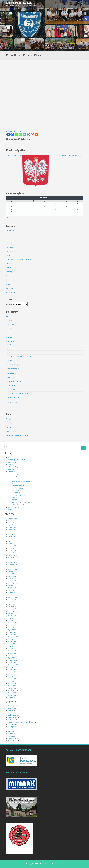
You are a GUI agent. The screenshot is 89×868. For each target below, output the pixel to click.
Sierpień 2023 (12, 588)
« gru (8, 217)
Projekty (9, 268)
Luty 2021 (11, 656)
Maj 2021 (11, 649)
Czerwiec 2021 (12, 646)
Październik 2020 (13, 665)
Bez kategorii (10, 231)
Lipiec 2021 (11, 644)
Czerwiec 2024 (12, 565)
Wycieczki (9, 284)
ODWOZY (10, 361)
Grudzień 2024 (13, 553)
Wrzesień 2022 (13, 614)
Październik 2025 (13, 532)
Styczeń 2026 (12, 525)
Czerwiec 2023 (12, 593)
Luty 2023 (11, 602)
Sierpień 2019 (12, 695)
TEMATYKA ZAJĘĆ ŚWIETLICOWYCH (18, 394)
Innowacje (9, 243)
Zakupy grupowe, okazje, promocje (17, 435)
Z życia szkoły (10, 288)
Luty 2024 (11, 574)
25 (12, 214)
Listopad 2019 (12, 688)
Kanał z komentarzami (14, 427)
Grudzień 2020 (13, 660)
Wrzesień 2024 (13, 560)
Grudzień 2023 (13, 579)
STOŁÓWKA (11, 389)
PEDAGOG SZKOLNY (14, 369)
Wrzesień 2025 (13, 534)
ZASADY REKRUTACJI (14, 398)
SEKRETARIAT (12, 385)
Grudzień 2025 (13, 527)
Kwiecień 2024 (12, 569)
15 (55, 209)
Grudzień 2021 (13, 632)
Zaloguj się (10, 419)
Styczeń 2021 (12, 658)
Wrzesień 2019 (13, 693)
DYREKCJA (10, 348)
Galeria (8, 235)
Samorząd (9, 272)
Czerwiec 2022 (12, 618)
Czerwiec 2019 (12, 698)
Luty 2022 (11, 628)
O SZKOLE (9, 337)
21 (44, 212)
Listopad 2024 (12, 555)
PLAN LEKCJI (11, 373)
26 (23, 214)
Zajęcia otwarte (11, 292)
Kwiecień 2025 (12, 544)
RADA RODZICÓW (12, 403)
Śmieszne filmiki (11, 431)
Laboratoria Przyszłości (13, 333)
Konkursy (9, 255)
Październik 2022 (13, 611)
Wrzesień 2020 (13, 667)
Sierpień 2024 (12, 562)
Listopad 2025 (12, 530)
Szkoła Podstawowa (19, 3)
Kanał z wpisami (12, 423)
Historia (9, 239)
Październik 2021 (13, 637)
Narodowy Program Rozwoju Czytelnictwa (19, 259)
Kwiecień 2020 (12, 676)
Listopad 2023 (12, 581)
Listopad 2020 (12, 663)
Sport (8, 276)
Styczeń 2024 (12, 576)
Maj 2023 (11, 595)
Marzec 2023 (12, 600)
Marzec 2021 (12, 653)
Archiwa (9, 304)
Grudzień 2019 (13, 686)
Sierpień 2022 (12, 616)
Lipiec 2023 (11, 590)
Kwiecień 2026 (12, 518)
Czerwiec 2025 (12, 539)
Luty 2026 (11, 523)
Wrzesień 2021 (13, 639)
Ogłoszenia (10, 263)
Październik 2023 (13, 583)
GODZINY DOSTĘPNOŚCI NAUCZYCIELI (19, 357)
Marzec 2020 (12, 679)
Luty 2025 (11, 548)
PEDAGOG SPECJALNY (14, 365)
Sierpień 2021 (12, 641)
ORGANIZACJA (11, 341)
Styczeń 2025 (12, 551)
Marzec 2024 (12, 572)
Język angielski (11, 247)
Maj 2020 (11, 674)
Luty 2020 (11, 681)
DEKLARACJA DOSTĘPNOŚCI (15, 321)
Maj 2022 (11, 621)
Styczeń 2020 (12, 683)
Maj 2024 (11, 567)
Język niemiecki (11, 251)
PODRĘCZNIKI (12, 377)
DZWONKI (10, 353)
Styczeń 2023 (12, 604)
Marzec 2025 (12, 546)
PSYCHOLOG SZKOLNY (14, 381)
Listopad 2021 (12, 635)
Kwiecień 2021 (12, 651)
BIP (7, 316)
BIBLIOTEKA (11, 344)
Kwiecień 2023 (12, 597)
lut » (51, 217)
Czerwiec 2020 (12, 672)
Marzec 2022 (12, 625)
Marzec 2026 (12, 520)
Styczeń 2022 (12, 630)
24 (77, 212)
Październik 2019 (13, 691)
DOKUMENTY (10, 325)
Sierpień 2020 (12, 670)
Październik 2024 (13, 558)
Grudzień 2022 (13, 607)
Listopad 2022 (12, 609)
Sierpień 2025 (12, 537)
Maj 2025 (11, 541)
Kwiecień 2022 (12, 623)
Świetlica (9, 280)
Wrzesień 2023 (13, 586)
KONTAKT (9, 329)
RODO (8, 407)
